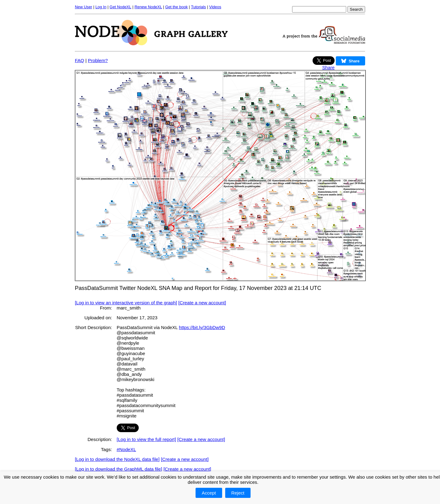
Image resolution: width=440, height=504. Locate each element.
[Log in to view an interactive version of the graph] (126, 303)
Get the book (177, 7)
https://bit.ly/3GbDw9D (202, 327)
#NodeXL (126, 449)
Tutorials (198, 7)
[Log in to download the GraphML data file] (119, 469)
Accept (209, 493)
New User (84, 7)
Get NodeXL (121, 7)
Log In (101, 7)
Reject (238, 493)
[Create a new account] (202, 303)
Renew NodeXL (148, 7)
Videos (215, 7)
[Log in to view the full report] (146, 439)
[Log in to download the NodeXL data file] (117, 459)
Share (328, 67)
